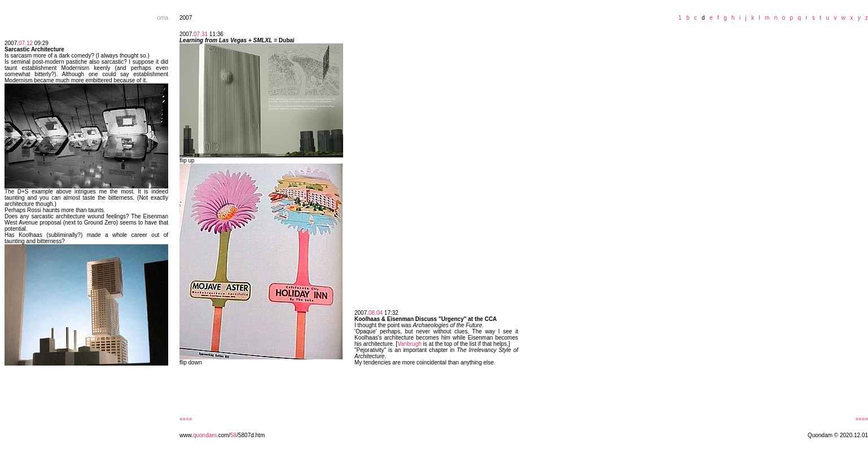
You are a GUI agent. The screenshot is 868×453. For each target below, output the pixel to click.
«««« (186, 419)
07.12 (26, 43)
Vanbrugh (409, 344)
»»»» (862, 419)
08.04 (376, 313)
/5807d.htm (251, 435)
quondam (205, 435)
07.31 (201, 34)
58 (233, 435)
